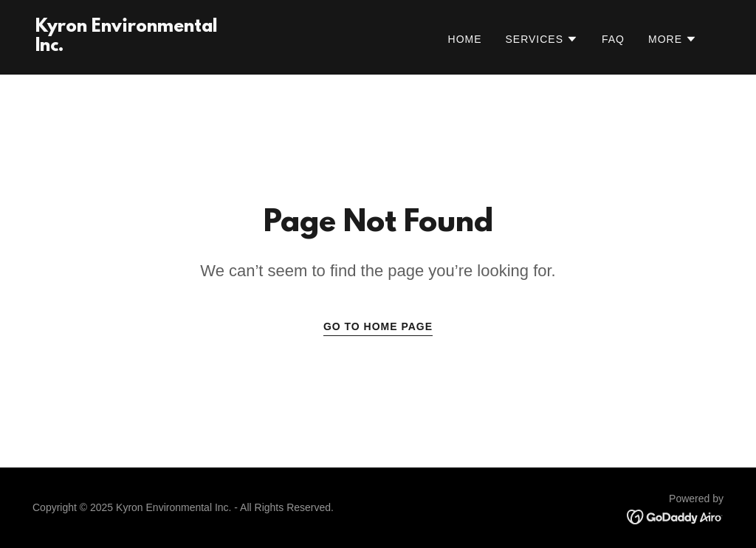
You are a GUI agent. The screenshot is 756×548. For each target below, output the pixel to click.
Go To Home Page (378, 326)
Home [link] (465, 39)
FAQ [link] (613, 39)
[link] (131, 47)
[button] (542, 39)
